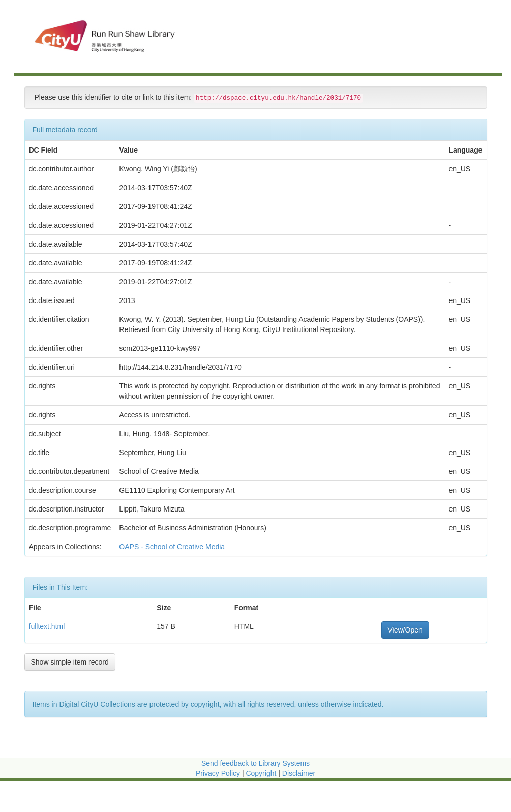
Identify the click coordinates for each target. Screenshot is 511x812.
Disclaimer (299, 773)
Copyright (262, 773)
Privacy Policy (218, 773)
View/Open (405, 630)
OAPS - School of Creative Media (173, 547)
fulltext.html (47, 626)
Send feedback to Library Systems (255, 763)
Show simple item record (70, 662)
